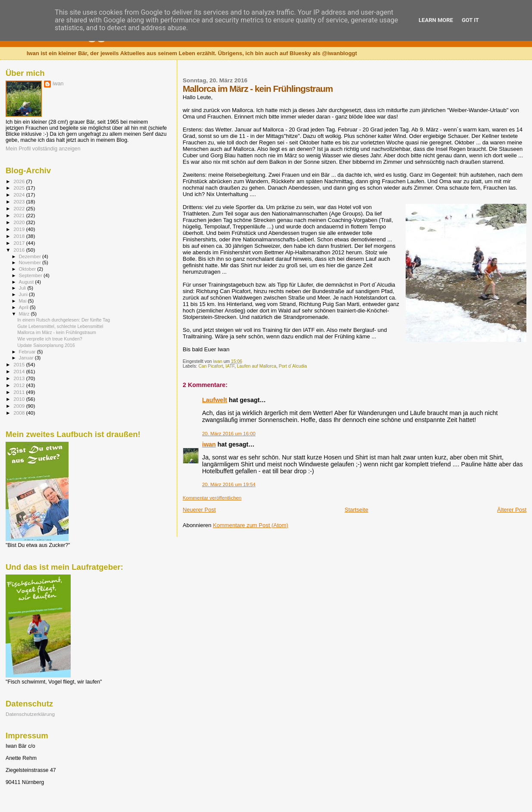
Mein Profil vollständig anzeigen (43, 149)
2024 (20, 195)
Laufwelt (215, 400)
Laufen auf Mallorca (256, 366)
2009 (20, 406)
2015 (20, 364)
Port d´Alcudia (293, 366)
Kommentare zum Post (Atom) (251, 525)
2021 (20, 215)
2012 (20, 385)
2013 (20, 378)
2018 (20, 236)
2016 (20, 250)
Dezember (31, 256)
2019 (20, 229)
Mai (23, 301)
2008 (20, 413)
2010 (20, 399)
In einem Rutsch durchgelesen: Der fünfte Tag (64, 320)
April (24, 307)
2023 (20, 201)
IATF (230, 366)
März (25, 314)
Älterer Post (512, 510)
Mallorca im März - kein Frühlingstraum (57, 332)
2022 (20, 208)
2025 (20, 188)
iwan (209, 444)
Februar (28, 352)
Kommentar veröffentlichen (212, 498)
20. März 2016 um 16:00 (229, 434)
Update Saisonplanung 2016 (46, 345)
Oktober (28, 269)
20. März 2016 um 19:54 (229, 484)
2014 (20, 371)
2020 (20, 222)
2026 (20, 181)
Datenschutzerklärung (30, 714)
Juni (24, 294)
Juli (23, 288)
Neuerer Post (199, 510)
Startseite (356, 510)
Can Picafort (211, 366)
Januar (27, 358)
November (31, 262)
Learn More (436, 20)
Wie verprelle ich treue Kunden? (50, 339)
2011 (20, 392)
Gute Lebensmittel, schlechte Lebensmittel (60, 326)
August (27, 282)
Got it (470, 20)
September (31, 275)
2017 (20, 243)
